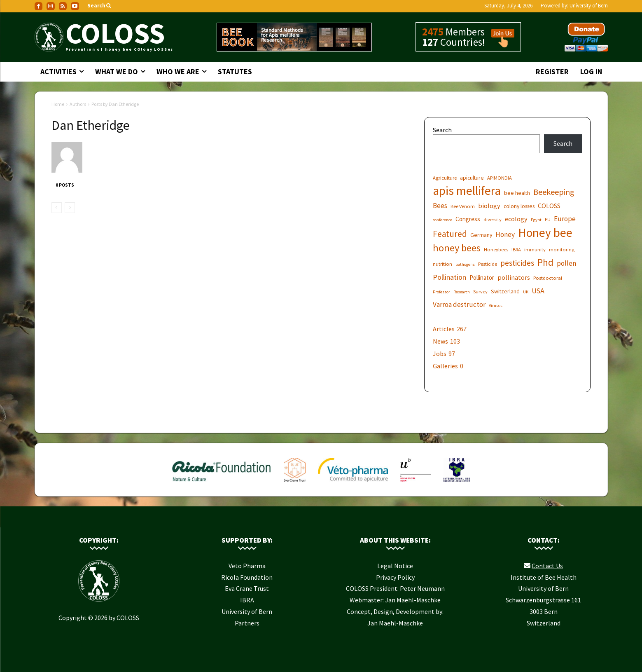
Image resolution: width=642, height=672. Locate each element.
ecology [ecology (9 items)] (516, 219)
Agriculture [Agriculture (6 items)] (445, 178)
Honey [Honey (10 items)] (505, 235)
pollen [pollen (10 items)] (566, 263)
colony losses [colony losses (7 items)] (519, 206)
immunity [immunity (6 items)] (535, 249)
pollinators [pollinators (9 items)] (514, 277)
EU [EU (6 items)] (548, 219)
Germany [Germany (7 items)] (481, 235)
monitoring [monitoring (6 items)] (562, 249)
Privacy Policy (395, 577)
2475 (433, 32)
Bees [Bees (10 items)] (440, 206)
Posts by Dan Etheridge (115, 104)
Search (442, 130)
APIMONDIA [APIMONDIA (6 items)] (500, 178)
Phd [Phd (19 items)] (545, 262)
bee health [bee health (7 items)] (517, 193)
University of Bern (589, 6)
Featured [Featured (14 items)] (450, 234)
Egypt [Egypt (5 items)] (536, 220)
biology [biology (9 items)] (489, 206)
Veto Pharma (247, 566)
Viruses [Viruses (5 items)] (496, 306)
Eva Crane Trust (247, 588)
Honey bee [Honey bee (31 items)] (545, 233)
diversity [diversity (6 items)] (493, 219)
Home (58, 104)
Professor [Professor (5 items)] (441, 292)
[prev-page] (57, 208)
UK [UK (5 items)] (526, 292)
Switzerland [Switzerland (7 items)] (505, 291)
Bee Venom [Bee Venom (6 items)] (463, 206)
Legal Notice (395, 566)
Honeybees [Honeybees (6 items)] (496, 249)
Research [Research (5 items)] (462, 292)
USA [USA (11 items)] (538, 291)
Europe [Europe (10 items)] (565, 219)
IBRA (247, 600)
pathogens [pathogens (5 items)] (465, 264)
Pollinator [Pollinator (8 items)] (482, 277)
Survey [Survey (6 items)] (480, 292)
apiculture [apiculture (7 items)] (472, 178)
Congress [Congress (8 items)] (468, 219)
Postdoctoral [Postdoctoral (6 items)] (548, 278)
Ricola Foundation (247, 577)
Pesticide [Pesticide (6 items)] (488, 264)
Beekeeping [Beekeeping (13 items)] (554, 192)
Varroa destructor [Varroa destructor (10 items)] (459, 305)
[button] (100, 6)
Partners (247, 623)
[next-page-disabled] (70, 208)
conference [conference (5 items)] (442, 220)
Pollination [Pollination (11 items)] (449, 277)
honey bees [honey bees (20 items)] (457, 248)
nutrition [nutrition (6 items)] (442, 264)
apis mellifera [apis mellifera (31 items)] (467, 191)
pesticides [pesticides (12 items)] (517, 263)
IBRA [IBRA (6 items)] (516, 249)
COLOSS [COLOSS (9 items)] (549, 206)
